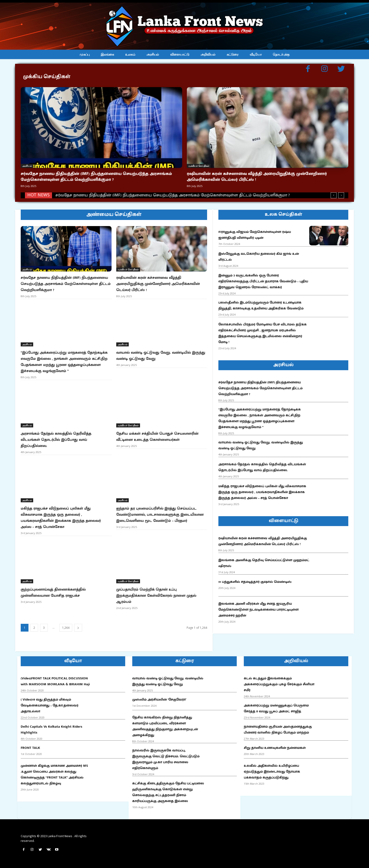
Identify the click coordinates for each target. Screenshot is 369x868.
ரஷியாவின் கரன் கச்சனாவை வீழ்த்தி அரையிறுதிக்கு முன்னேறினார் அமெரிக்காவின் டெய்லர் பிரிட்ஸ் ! (257, 177)
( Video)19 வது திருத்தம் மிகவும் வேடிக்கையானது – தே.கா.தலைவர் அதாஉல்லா (50, 705)
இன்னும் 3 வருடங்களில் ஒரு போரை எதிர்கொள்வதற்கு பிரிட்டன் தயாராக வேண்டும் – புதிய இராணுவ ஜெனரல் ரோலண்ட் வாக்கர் (263, 281)
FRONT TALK (30, 748)
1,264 (66, 628)
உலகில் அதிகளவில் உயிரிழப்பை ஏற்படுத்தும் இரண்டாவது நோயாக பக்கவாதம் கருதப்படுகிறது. (272, 772)
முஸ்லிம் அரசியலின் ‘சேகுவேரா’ (159, 700)
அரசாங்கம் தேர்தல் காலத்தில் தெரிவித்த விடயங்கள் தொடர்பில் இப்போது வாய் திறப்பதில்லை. (56, 440)
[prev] (334, 195)
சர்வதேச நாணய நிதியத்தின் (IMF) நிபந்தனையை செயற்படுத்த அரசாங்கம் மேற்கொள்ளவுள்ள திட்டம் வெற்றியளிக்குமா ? (96, 177)
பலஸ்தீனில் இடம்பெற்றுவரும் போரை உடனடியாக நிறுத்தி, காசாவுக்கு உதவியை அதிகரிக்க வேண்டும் (261, 305)
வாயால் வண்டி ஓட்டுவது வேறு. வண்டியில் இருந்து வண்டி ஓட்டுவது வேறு (161, 356)
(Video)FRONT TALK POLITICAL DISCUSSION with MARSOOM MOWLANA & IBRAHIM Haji (55, 681)
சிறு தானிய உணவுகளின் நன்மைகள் (275, 748)
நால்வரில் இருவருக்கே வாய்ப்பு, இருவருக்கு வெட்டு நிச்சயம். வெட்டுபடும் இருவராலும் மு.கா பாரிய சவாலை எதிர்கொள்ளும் (166, 759)
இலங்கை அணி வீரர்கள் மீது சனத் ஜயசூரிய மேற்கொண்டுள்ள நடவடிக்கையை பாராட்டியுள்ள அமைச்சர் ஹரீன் (259, 610)
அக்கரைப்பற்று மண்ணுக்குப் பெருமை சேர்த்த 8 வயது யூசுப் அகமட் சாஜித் (276, 708)
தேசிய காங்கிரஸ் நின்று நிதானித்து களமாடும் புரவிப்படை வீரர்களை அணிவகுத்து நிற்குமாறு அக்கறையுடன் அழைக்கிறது (165, 726)
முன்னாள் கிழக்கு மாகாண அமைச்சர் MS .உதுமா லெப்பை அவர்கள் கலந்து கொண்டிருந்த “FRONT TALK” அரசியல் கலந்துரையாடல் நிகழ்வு (54, 775)
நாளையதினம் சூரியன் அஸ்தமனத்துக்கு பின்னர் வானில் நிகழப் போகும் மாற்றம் (278, 730)
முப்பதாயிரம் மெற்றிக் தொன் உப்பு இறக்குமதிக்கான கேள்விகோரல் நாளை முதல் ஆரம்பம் (156, 596)
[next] (341, 195)
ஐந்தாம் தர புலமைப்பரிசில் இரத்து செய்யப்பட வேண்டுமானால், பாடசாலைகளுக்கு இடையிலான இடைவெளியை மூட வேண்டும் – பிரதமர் (160, 515)
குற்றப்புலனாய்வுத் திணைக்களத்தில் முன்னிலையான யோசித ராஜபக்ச (53, 593)
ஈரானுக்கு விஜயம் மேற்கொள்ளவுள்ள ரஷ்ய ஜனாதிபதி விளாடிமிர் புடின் (255, 235)
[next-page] (78, 628)
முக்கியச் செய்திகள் (199, 166)
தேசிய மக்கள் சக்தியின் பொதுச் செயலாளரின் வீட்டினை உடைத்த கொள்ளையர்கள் (157, 437)
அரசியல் (27, 166)
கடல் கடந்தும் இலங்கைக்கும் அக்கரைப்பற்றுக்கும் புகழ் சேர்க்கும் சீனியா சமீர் (279, 684)
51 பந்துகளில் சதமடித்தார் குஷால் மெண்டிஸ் (255, 582)
